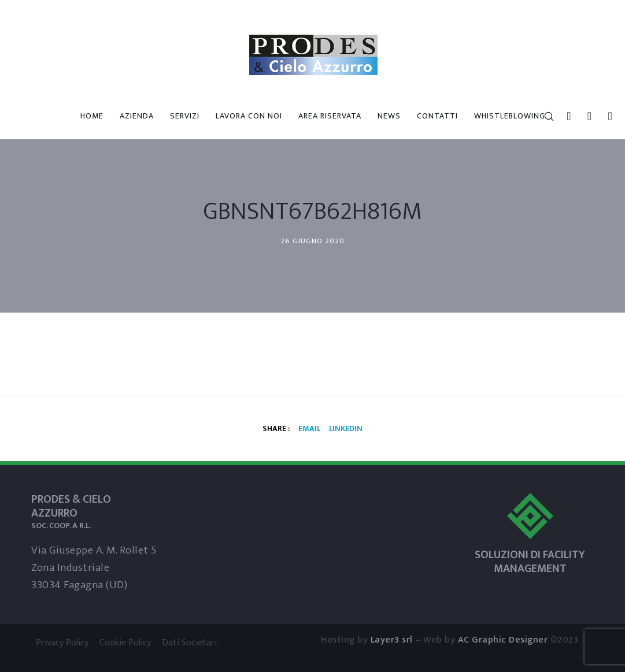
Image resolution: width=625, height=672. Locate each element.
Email (309, 428)
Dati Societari (189, 643)
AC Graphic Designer (503, 640)
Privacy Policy (62, 643)
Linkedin (346, 428)
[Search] (544, 116)
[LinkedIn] (565, 116)
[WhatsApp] (606, 116)
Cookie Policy (125, 643)
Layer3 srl (392, 640)
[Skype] (585, 116)
